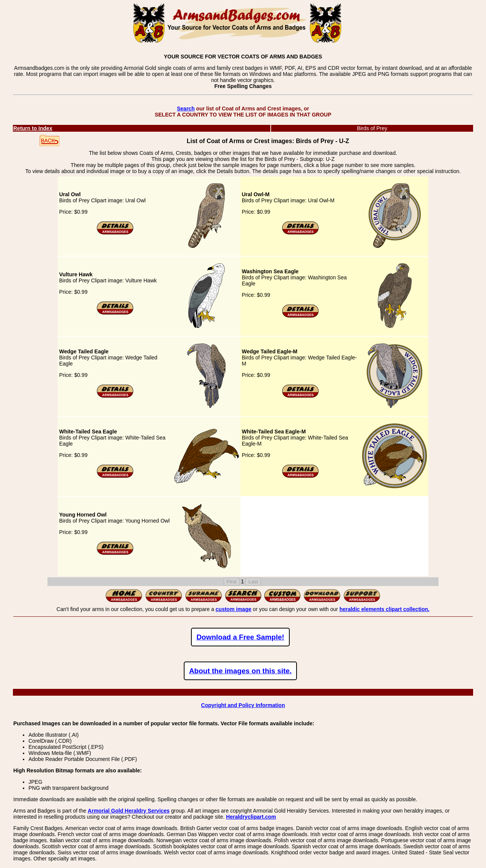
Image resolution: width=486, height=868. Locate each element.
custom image (234, 609)
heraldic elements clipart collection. (384, 609)
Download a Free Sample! (240, 637)
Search (186, 109)
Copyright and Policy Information (243, 705)
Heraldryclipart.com (251, 817)
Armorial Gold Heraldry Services (129, 811)
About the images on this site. (240, 671)
